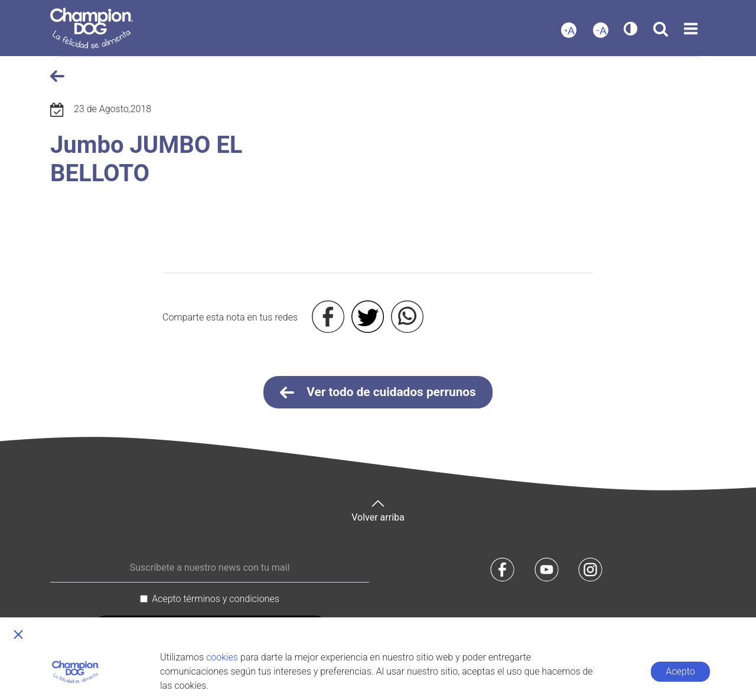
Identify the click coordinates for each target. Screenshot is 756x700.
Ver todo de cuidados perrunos (378, 392)
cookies (222, 657)
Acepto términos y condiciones (216, 599)
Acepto (680, 671)
